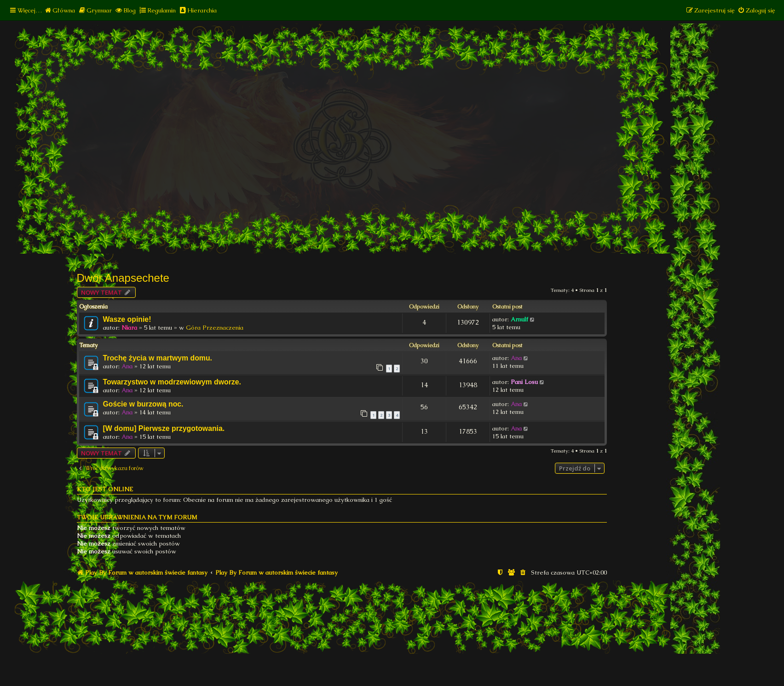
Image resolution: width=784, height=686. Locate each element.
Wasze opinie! (127, 319)
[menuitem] (60, 10)
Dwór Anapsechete (123, 278)
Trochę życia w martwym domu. (158, 358)
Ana (127, 366)
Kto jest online (105, 489)
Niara (129, 328)
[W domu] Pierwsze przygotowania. (164, 428)
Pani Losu (524, 382)
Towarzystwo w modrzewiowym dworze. (172, 382)
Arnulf (519, 319)
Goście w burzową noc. (143, 404)
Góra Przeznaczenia (215, 328)
